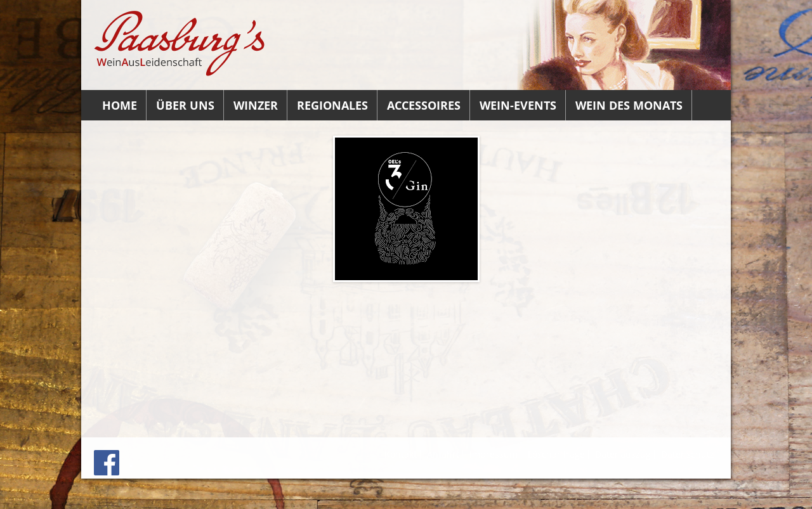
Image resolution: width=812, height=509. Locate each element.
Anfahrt (443, 454)
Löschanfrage (556, 454)
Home (120, 105)
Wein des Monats (629, 105)
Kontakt (401, 454)
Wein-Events (518, 105)
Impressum (494, 454)
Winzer (256, 105)
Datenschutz (688, 454)
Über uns (185, 105)
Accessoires (424, 105)
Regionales (332, 105)
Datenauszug (623, 454)
